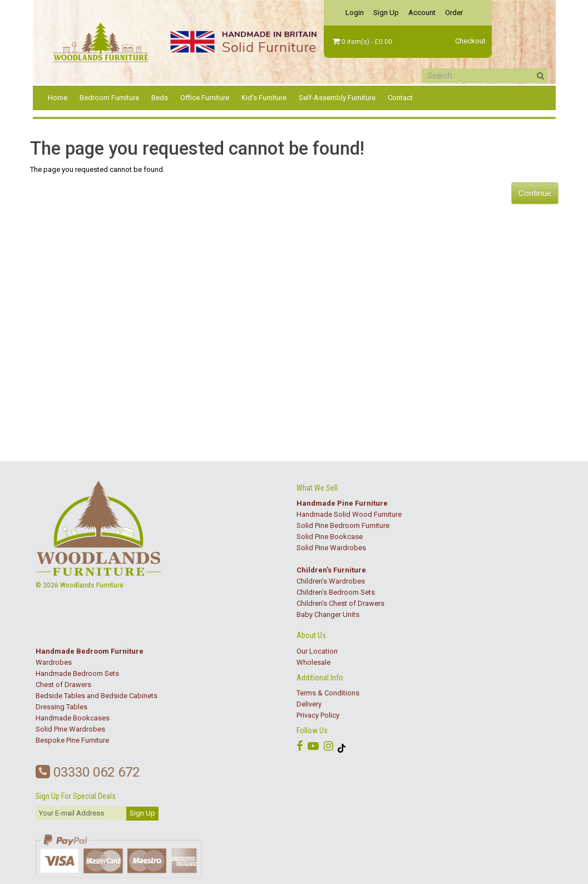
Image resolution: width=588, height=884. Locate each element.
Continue (535, 193)
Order (454, 13)
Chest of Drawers (63, 685)
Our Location (317, 651)
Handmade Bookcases (73, 718)
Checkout (470, 41)
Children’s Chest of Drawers (340, 603)
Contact (400, 98)
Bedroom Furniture (109, 98)
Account (422, 13)
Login (355, 13)
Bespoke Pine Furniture (72, 740)
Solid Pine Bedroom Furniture (343, 525)
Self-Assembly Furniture (337, 98)
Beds (160, 98)
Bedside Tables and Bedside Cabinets (97, 696)
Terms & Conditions (328, 693)
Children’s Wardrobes (331, 581)
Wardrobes (54, 662)
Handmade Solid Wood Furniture (349, 514)
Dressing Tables (61, 707)
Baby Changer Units (328, 614)
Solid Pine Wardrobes (331, 548)
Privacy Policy (318, 715)
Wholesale (313, 662)
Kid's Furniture (264, 98)
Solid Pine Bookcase (330, 537)
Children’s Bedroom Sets (336, 592)
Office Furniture (205, 98)
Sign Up (386, 13)
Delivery (309, 704)
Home (58, 98)
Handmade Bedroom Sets (77, 673)
